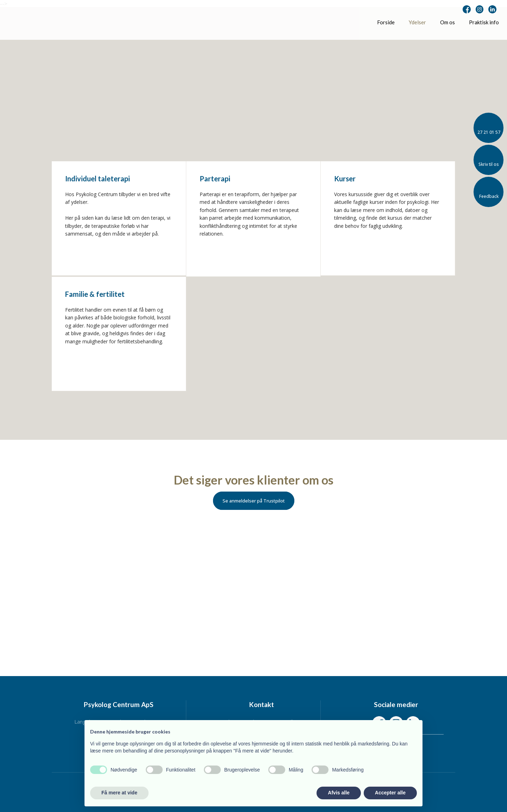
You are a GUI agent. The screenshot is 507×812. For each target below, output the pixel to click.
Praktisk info (484, 22)
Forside (386, 22)
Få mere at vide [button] (119, 793)
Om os (447, 22)
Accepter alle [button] (390, 793)
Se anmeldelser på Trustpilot (254, 501)
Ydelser (417, 22)
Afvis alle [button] (339, 793)
